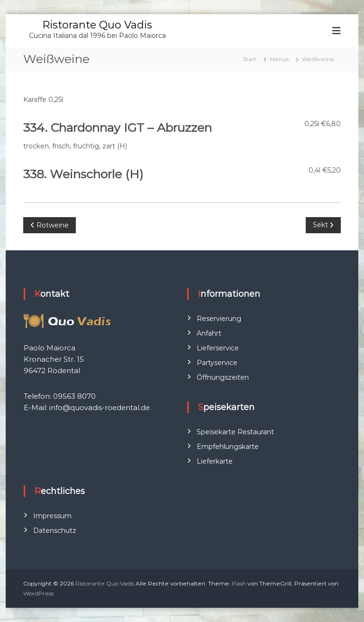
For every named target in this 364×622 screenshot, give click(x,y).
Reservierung (219, 319)
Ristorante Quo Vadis (97, 25)
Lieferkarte (215, 461)
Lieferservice (218, 348)
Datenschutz (55, 531)
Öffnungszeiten (223, 377)
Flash (239, 583)
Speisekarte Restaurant (235, 432)
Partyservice (217, 363)
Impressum (52, 516)
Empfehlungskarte (228, 447)
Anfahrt (209, 333)
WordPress (38, 593)
